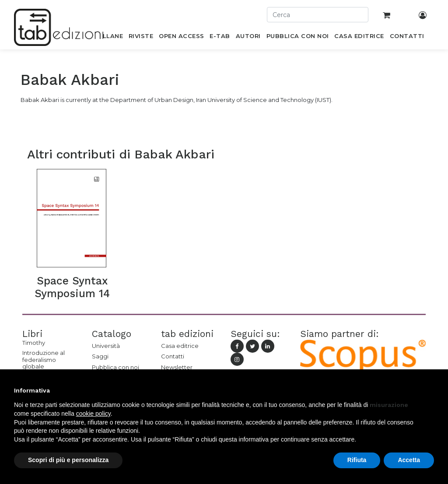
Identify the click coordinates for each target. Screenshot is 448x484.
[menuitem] (108, 38)
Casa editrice (180, 346)
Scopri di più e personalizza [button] (68, 460)
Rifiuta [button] (357, 460)
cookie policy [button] (93, 414)
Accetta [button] (409, 460)
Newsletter (177, 367)
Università (106, 346)
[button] (430, 390)
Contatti (173, 356)
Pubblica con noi (115, 367)
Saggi (100, 356)
